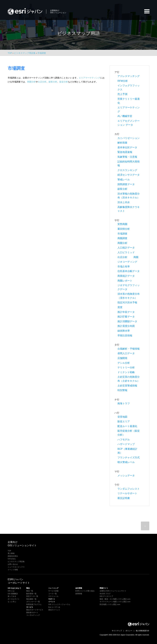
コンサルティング (33, 615)
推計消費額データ (127, 321)
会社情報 (79, 588)
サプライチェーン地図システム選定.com (115, 602)
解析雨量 (122, 143)
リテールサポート (127, 493)
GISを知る (12, 559)
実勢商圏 (122, 224)
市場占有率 (124, 267)
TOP (10, 53)
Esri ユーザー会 (54, 607)
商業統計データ (126, 276)
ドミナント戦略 (126, 372)
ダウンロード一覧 (33, 602)
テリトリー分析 (126, 367)
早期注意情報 (125, 336)
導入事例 (11, 553)
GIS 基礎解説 (13, 594)
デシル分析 (124, 363)
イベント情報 (13, 570)
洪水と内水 (124, 202)
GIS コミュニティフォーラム (59, 604)
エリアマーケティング (89, 78)
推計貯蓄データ (126, 317)
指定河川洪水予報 (127, 302)
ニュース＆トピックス (16, 567)
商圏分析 (31, 82)
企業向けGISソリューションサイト (113, 591)
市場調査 (122, 234)
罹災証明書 (124, 498)
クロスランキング (127, 170)
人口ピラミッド (126, 252)
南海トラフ (124, 403)
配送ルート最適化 (127, 426)
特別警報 (122, 390)
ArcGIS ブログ (105, 594)
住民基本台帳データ (129, 271)
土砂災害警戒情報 (127, 386)
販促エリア (124, 421)
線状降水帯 (124, 331)
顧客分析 (53, 82)
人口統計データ (126, 248)
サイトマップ (117, 631)
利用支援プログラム (34, 604)
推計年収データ (126, 312)
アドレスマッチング (129, 76)
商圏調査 (122, 238)
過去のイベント (54, 610)
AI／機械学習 (125, 116)
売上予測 (122, 94)
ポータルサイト (14, 599)
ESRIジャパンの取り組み (85, 591)
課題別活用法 (13, 556)
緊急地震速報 (125, 152)
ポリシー (129, 631)
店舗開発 (122, 358)
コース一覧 (53, 594)
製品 (28, 588)
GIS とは (11, 591)
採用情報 (79, 594)
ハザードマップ (126, 444)
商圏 (136, 257)
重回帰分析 (124, 229)
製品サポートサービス (35, 610)
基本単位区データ (127, 147)
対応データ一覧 (32, 596)
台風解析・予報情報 (129, 349)
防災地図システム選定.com (110, 604)
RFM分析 (123, 81)
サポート (52, 599)
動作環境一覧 (31, 594)
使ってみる (12, 596)
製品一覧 (30, 591)
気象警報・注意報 (127, 157)
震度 (120, 307)
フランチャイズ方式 (129, 458)
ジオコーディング (127, 262)
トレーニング (53, 588)
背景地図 (122, 417)
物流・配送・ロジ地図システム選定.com (115, 599)
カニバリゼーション (129, 138)
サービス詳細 (53, 591)
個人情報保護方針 (143, 631)
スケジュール (53, 596)
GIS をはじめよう (14, 588)
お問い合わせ (13, 564)
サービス (30, 607)
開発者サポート (32, 612)
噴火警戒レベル (126, 462)
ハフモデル (124, 440)
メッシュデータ (126, 476)
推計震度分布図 (126, 326)
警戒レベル (124, 180)
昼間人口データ (126, 353)
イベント (52, 602)
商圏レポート (125, 281)
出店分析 (42, 82)
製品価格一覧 (31, 599)
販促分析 (64, 82)
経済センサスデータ (129, 175)
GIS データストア (106, 596)
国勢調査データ (126, 184)
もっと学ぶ (12, 602)
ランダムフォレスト (129, 489)
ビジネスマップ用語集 (16, 561)
